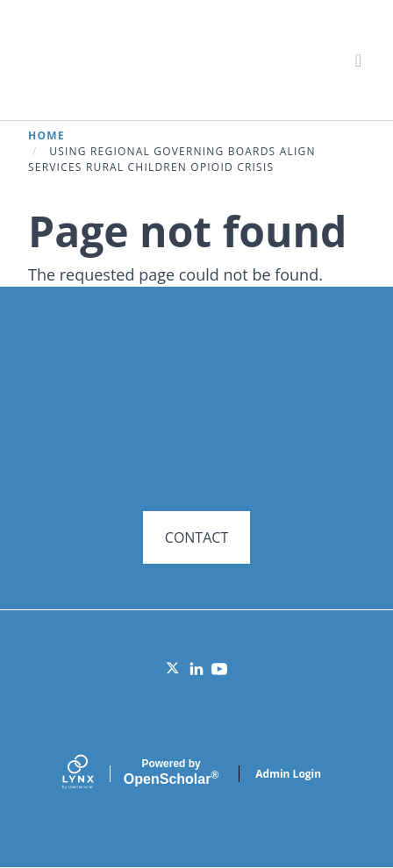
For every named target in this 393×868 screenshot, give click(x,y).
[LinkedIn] (196, 669)
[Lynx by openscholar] (93, 774)
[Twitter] (174, 669)
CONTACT (196, 537)
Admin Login (288, 774)
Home (46, 135)
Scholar (171, 772)
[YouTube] (219, 669)
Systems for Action (164, 59)
